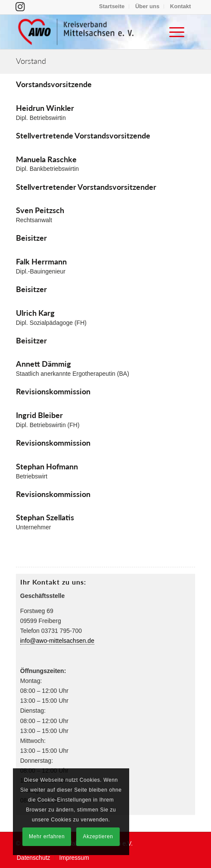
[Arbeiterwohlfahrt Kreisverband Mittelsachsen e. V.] (88, 32)
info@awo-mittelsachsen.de (57, 641)
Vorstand (31, 61)
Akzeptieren (98, 837)
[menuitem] (112, 6)
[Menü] (172, 32)
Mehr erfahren (47, 837)
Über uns (147, 6)
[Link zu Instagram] (20, 7)
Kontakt (180, 6)
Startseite (112, 6)
